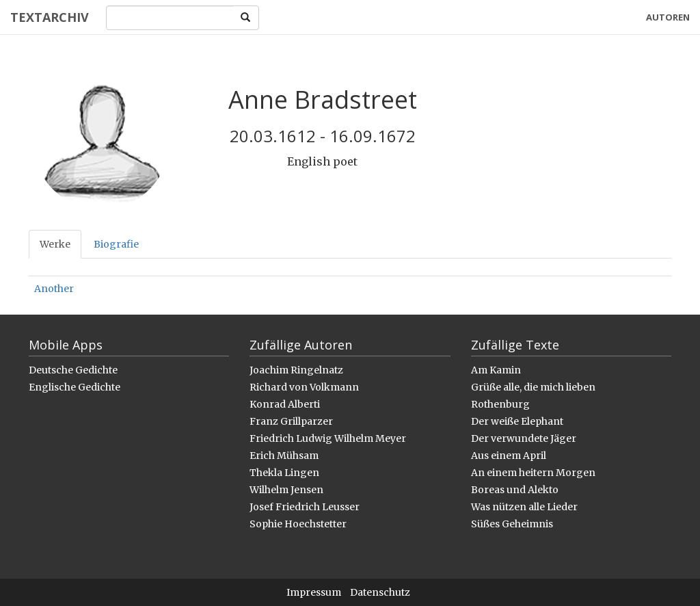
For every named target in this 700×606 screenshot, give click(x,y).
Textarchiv (50, 17)
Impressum (314, 592)
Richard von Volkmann (304, 387)
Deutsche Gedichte (73, 370)
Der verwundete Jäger (524, 438)
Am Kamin (496, 370)
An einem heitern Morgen (533, 473)
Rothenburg (500, 404)
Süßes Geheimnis (512, 524)
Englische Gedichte (75, 387)
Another (54, 289)
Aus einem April (509, 456)
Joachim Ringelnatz (296, 370)
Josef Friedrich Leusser (305, 507)
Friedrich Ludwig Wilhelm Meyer (328, 438)
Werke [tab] (55, 244)
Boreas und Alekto (515, 490)
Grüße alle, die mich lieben (533, 387)
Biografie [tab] (116, 244)
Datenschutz (380, 592)
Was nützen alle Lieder (524, 507)
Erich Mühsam (284, 456)
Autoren (668, 17)
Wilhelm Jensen (286, 490)
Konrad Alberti (285, 404)
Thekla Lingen (284, 473)
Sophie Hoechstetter (298, 524)
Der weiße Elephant (517, 421)
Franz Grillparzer (291, 421)
